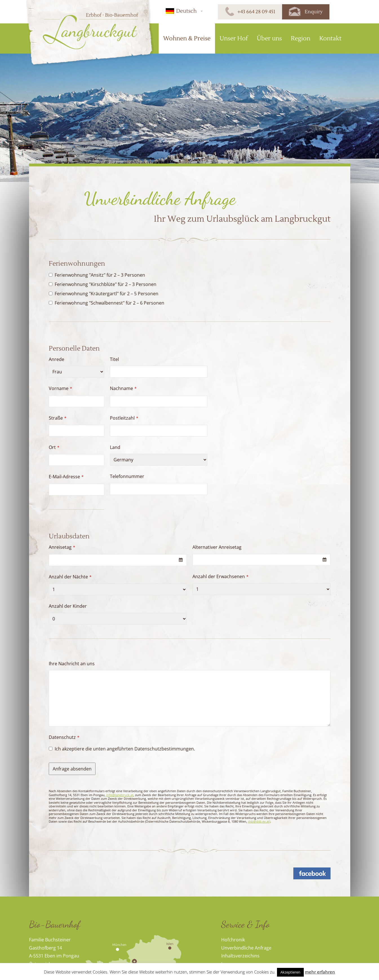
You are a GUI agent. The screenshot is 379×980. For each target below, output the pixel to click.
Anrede (56, 359)
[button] (183, 11)
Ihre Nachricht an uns (72, 664)
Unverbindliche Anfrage (246, 948)
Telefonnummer (127, 476)
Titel (114, 359)
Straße (58, 418)
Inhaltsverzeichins (240, 956)
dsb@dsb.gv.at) (259, 821)
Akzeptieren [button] (290, 972)
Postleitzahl (124, 418)
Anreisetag (62, 547)
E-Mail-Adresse (66, 477)
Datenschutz (64, 737)
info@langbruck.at (120, 795)
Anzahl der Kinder (68, 606)
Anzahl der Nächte (70, 577)
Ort (54, 447)
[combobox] (118, 560)
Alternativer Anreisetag (217, 547)
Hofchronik (233, 940)
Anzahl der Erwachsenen (220, 576)
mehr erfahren (320, 972)
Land (115, 447)
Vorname (60, 388)
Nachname (123, 388)
